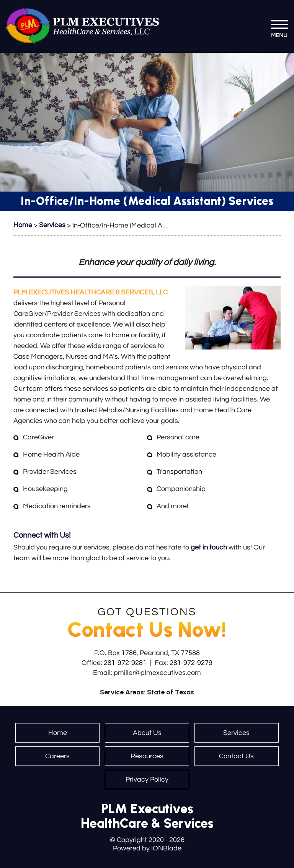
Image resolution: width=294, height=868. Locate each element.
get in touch (209, 547)
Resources (147, 756)
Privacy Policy (147, 779)
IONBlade (166, 848)
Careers (57, 756)
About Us (147, 733)
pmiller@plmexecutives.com (157, 673)
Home (58, 733)
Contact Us (236, 756)
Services (236, 733)
